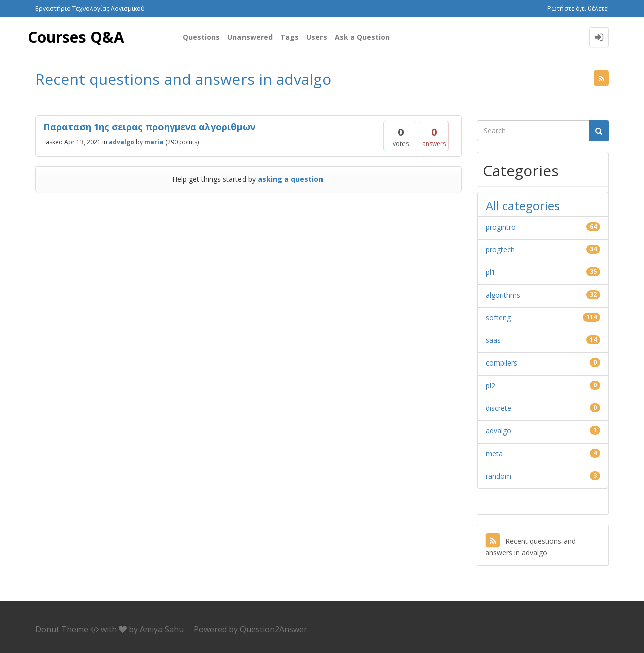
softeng (498, 317)
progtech (500, 249)
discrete (498, 408)
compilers (501, 363)
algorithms (503, 295)
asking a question (290, 179)
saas (493, 340)
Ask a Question (362, 37)
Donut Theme (62, 629)
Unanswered (250, 37)
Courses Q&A (76, 37)
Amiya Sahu (162, 629)
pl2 (490, 385)
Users (317, 37)
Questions (201, 37)
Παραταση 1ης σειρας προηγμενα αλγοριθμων (149, 127)
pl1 (490, 272)
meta (494, 453)
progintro (501, 227)
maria (154, 142)
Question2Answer (274, 629)
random (498, 476)
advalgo (122, 142)
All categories (523, 206)
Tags (290, 37)
